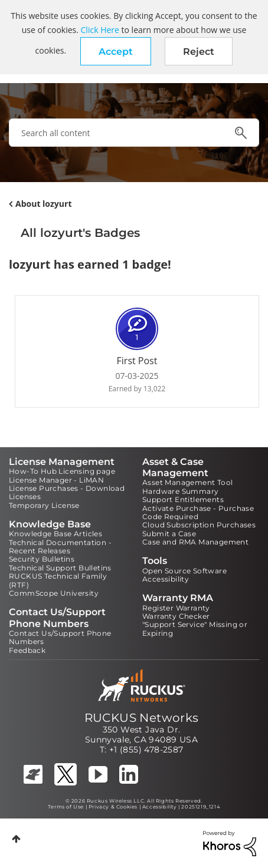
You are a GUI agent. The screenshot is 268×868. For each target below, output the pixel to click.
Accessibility (166, 579)
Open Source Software (184, 571)
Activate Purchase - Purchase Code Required (198, 512)
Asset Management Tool (187, 482)
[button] (116, 51)
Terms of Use (66, 807)
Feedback (27, 650)
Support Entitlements (183, 499)
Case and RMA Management (195, 542)
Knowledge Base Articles (55, 534)
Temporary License (44, 505)
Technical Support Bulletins (60, 568)
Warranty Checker (176, 616)
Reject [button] (199, 52)
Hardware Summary (180, 491)
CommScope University (54, 593)
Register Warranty (176, 608)
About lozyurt (43, 204)
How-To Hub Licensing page (62, 471)
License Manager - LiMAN (56, 480)
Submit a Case (169, 534)
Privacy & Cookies (113, 807)
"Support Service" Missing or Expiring (195, 628)
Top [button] (16, 839)
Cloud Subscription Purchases (199, 525)
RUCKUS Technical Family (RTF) (58, 580)
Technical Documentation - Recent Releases (60, 547)
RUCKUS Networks (142, 718)
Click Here (100, 30)
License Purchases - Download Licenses (67, 492)
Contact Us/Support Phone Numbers (60, 637)
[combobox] (134, 133)
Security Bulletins (42, 559)
